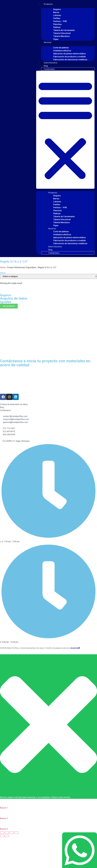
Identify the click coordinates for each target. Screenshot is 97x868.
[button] (65, 130)
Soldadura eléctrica (62, 51)
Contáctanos (49, 69)
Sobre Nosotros (51, 63)
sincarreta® (75, 648)
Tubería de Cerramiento (64, 30)
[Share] (7, 833)
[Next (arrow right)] (7, 836)
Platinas (57, 27)
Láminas (57, 15)
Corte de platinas (61, 48)
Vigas (56, 39)
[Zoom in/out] (16, 833)
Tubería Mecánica (61, 36)
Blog (46, 66)
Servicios (48, 42)
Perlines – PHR (60, 21)
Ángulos (57, 9)
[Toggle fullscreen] (12, 833)
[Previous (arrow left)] (2, 836)
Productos (48, 4)
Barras (56, 12)
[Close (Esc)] (2, 833)
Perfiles (57, 18)
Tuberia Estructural (62, 33)
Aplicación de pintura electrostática (69, 54)
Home (3, 267)
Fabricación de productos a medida (69, 57)
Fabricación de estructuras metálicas (70, 60)
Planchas (57, 24)
